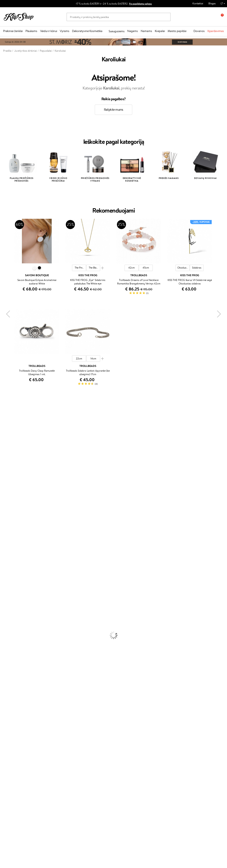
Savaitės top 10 (88, 725)
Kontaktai (198, 3)
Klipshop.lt (13, 717)
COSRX (4, 469)
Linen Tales (6, 465)
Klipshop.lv (86, 744)
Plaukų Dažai (7, 606)
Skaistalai (5, 666)
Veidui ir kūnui (49, 31)
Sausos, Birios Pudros (12, 654)
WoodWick (6, 461)
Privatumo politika (17, 725)
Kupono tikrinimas (53, 741)
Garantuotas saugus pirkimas (188, 706)
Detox (4, 690)
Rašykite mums (114, 110)
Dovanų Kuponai (52, 737)
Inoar (3, 424)
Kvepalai (160, 31)
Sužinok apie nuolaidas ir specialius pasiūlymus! (29, 778)
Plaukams (31, 31)
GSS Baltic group (91, 740)
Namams (146, 31)
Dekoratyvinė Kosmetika (87, 31)
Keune (4, 477)
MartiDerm (7, 457)
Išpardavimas (216, 31)
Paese (3, 485)
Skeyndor (5, 501)
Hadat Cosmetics (10, 509)
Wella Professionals (11, 497)
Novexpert (6, 569)
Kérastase (6, 429)
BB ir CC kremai (9, 658)
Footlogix (5, 529)
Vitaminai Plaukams (11, 674)
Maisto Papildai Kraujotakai (15, 702)
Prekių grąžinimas (71, 706)
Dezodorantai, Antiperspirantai (18, 630)
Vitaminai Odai (9, 686)
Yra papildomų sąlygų (140, 4)
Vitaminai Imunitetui (12, 698)
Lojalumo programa (91, 729)
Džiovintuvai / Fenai (11, 598)
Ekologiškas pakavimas (129, 706)
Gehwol (4, 481)
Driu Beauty (7, 493)
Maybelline (6, 449)
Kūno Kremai (7, 614)
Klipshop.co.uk (88, 748)
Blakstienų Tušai (9, 662)
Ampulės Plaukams (11, 590)
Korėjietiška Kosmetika (13, 638)
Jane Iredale (7, 441)
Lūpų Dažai (6, 670)
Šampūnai (6, 577)
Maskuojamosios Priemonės (16, 650)
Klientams (50, 717)
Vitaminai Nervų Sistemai (15, 694)
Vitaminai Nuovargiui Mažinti (17, 682)
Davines (5, 412)
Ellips (3, 489)
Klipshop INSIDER (17, 733)
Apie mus (48, 721)
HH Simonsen (8, 541)
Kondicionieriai (9, 582)
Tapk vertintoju (88, 721)
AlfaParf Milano (9, 545)
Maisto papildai (177, 31)
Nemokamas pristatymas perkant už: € (30, 706)
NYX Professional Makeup (15, 473)
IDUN (3, 553)
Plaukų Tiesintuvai (10, 594)
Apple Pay (12, 729)
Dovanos (199, 31)
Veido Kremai (8, 610)
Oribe (3, 517)
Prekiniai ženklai (13, 31)
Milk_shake (6, 416)
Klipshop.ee (86, 752)
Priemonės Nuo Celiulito (14, 626)
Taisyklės (11, 721)
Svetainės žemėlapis (18, 741)
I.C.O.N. (5, 445)
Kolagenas (6, 678)
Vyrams (65, 31)
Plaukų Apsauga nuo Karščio (16, 602)
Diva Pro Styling (9, 505)
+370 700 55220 (13, 812)
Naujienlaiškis (17, 772)
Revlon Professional (11, 513)
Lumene (5, 565)
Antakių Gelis (8, 646)
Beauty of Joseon (10, 453)
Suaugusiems (117, 31)
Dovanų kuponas (126, 717)
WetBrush (6, 437)
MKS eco (5, 521)
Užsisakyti (19, 796)
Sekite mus (9, 834)
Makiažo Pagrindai (10, 642)
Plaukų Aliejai (8, 586)
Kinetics (5, 525)
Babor (3, 420)
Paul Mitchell (8, 557)
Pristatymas (50, 733)
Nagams (133, 31)
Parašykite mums (13, 820)
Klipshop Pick (88, 733)
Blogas (212, 3)
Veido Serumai (8, 618)
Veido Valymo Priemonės (14, 622)
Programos (87, 717)
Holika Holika (8, 537)
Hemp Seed (7, 549)
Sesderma (6, 432)
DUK (9, 737)
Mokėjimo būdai (52, 729)
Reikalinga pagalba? (14, 808)
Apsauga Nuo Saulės (12, 634)
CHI (2, 533)
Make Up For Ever (10, 561)
